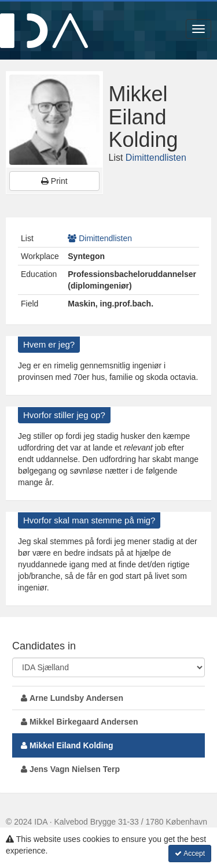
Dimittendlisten (156, 158)
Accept (190, 854)
